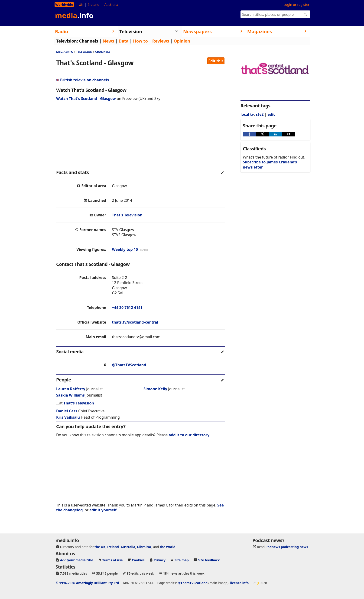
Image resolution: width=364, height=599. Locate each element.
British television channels (83, 80)
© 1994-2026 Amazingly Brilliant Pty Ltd (87, 583)
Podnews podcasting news (287, 547)
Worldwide (64, 5)
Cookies (138, 560)
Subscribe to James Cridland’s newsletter (270, 164)
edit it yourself (103, 510)
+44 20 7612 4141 (127, 308)
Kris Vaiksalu (68, 417)
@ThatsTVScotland (129, 365)
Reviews (161, 41)
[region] (141, 137)
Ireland (94, 5)
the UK (100, 547)
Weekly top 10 (125, 249)
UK (81, 5)
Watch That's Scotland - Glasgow (86, 99)
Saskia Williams (70, 395)
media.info (65, 52)
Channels (89, 41)
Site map (182, 560)
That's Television (127, 215)
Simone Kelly (155, 389)
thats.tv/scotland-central (135, 322)
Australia (111, 5)
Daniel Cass (67, 411)
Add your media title (77, 560)
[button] (249, 134)
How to (140, 41)
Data (124, 41)
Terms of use (113, 560)
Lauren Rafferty (71, 389)
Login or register (296, 5)
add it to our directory (189, 435)
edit (271, 114)
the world (167, 547)
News (108, 41)
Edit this (216, 61)
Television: (67, 41)
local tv (247, 114)
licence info (239, 583)
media (74, 15)
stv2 (260, 114)
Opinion (182, 41)
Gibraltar (144, 547)
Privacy (160, 560)
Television (84, 52)
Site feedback (209, 560)
